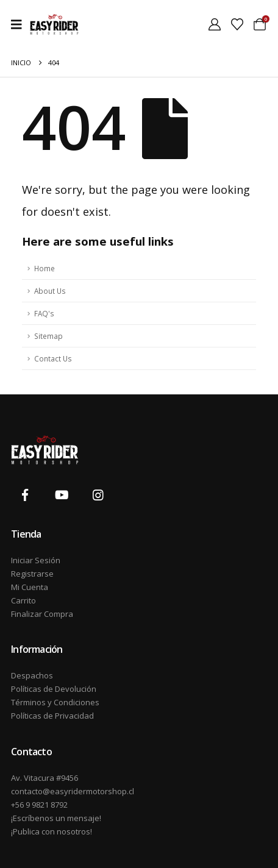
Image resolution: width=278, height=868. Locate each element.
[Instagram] (98, 495)
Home (45, 268)
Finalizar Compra (42, 614)
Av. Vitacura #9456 (45, 778)
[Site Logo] (54, 24)
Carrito (23, 600)
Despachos (32, 675)
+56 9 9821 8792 (39, 805)
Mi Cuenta (30, 587)
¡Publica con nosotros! (52, 831)
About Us (50, 291)
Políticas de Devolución (54, 689)
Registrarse (32, 574)
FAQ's (44, 313)
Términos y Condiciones (55, 702)
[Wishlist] (237, 24)
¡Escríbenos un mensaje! (56, 818)
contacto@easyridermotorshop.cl (73, 791)
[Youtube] (62, 495)
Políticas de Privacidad (52, 716)
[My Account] (215, 24)
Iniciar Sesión (36, 560)
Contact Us (53, 358)
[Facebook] (25, 495)
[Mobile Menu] (20, 24)
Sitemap (48, 336)
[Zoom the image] (45, 442)
